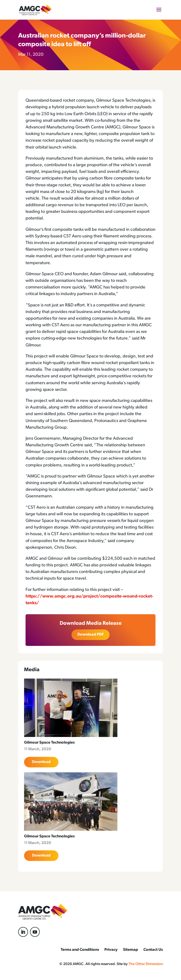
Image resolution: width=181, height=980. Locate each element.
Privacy (111, 950)
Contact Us (153, 950)
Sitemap (131, 950)
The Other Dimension (146, 964)
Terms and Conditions (80, 950)
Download (41, 762)
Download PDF (90, 635)
